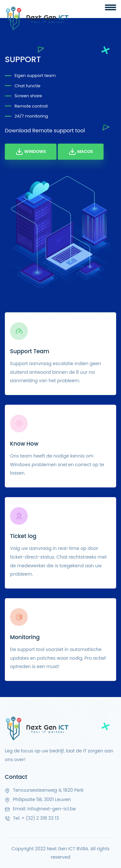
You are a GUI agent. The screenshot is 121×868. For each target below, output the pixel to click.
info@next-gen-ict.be (52, 809)
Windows (31, 152)
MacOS (81, 152)
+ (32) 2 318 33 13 (40, 818)
